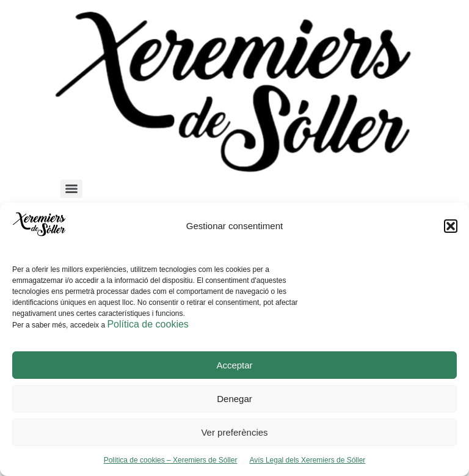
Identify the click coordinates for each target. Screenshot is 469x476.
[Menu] (71, 189)
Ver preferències (234, 432)
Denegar (234, 399)
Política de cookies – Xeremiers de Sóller (171, 460)
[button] (451, 226)
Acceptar (234, 365)
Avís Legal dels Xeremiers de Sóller (307, 460)
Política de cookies (147, 324)
